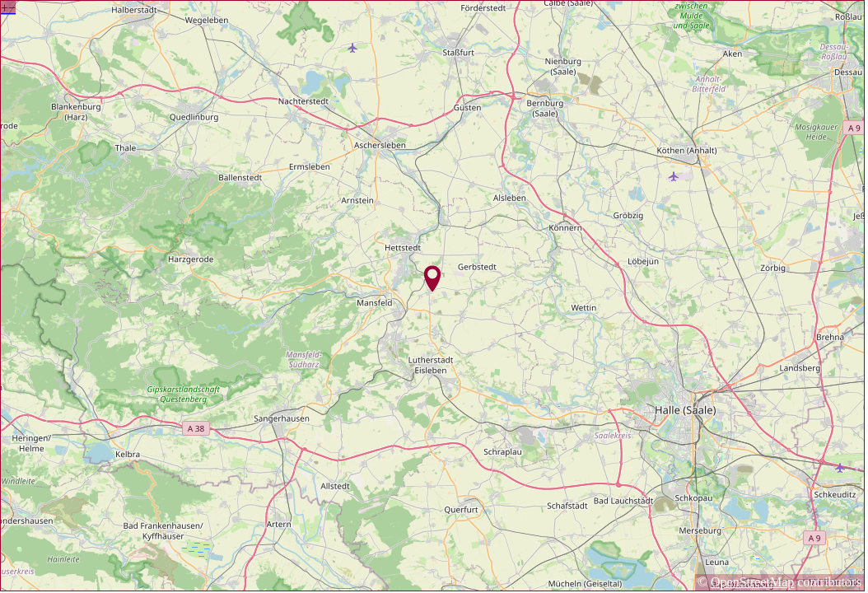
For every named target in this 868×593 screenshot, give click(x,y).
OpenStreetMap (752, 582)
